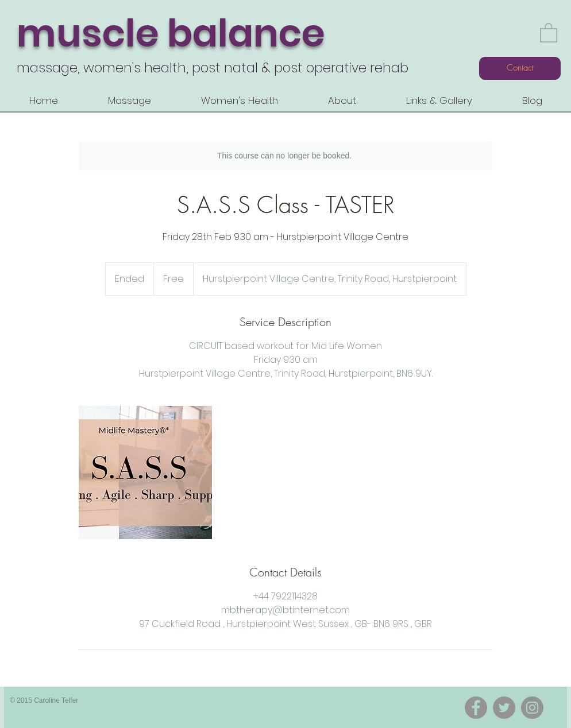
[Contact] (520, 68)
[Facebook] (476, 708)
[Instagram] (532, 708)
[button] (549, 32)
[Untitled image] (145, 473)
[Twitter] (504, 708)
